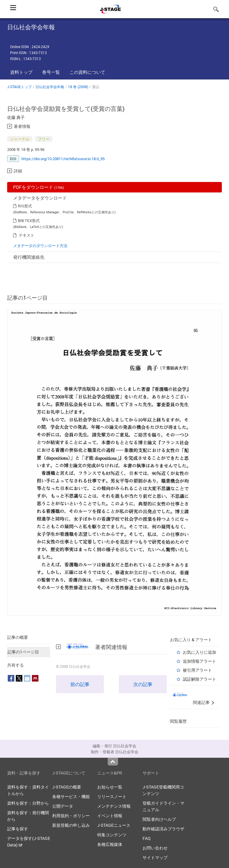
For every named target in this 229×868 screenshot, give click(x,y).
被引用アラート (197, 670)
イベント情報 (110, 816)
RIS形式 (25, 206)
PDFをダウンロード (39, 187)
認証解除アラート (199, 679)
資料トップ (21, 72)
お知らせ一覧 (110, 787)
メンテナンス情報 (114, 806)
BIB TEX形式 (29, 221)
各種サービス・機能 (71, 796)
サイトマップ (155, 857)
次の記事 (143, 684)
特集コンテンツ (112, 835)
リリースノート (112, 796)
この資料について (87, 72)
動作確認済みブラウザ (163, 829)
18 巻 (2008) (78, 87)
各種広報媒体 (110, 844)
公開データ (63, 806)
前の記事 (80, 684)
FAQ (147, 838)
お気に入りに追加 (199, 652)
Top (113, 762)
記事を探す (18, 829)
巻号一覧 (51, 72)
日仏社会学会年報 (50, 87)
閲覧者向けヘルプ (159, 819)
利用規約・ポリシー (71, 816)
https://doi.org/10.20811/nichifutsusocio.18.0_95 (63, 159)
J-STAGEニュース (114, 825)
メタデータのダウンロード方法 (40, 246)
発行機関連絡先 (29, 257)
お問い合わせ (155, 848)
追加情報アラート (199, 661)
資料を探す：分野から (28, 803)
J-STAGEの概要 (67, 787)
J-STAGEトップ (19, 87)
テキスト (27, 235)
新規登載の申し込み (71, 825)
